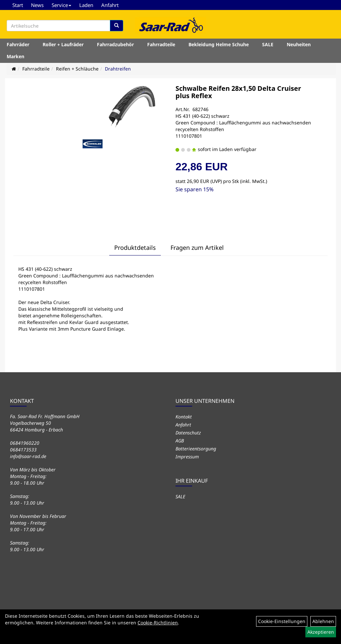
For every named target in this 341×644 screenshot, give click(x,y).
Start (18, 5)
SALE (268, 44)
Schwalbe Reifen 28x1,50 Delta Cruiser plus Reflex (238, 92)
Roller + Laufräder (63, 44)
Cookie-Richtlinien (158, 623)
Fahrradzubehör (115, 44)
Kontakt (184, 417)
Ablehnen (323, 621)
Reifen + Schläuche (77, 69)
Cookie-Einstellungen (282, 621)
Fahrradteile (161, 44)
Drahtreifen (118, 69)
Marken (15, 56)
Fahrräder (18, 44)
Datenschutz (188, 433)
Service (61, 5)
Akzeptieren (321, 632)
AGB (180, 441)
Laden (86, 5)
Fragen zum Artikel (197, 247)
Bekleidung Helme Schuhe (219, 44)
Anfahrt (110, 5)
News (37, 5)
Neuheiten (299, 44)
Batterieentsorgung (196, 449)
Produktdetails (135, 247)
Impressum (187, 457)
